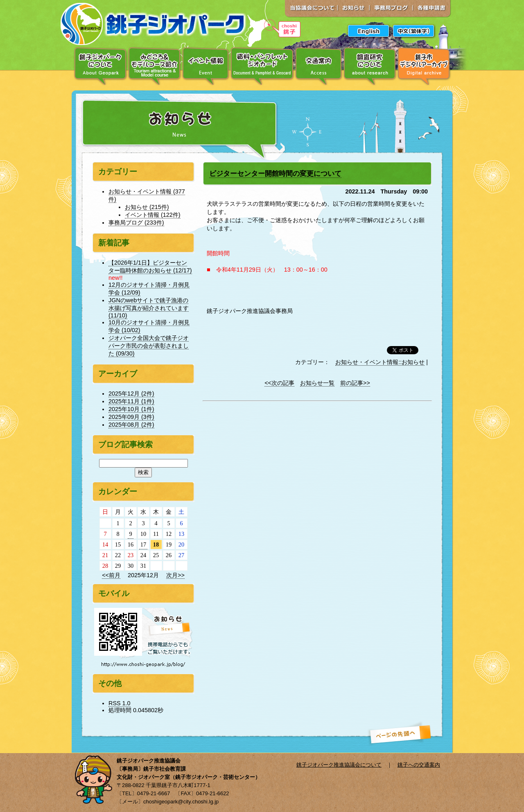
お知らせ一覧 (317, 383)
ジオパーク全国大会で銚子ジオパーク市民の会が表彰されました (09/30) (149, 346)
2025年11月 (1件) (131, 401)
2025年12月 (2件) (131, 394)
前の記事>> (355, 383)
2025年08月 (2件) (131, 425)
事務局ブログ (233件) (136, 223)
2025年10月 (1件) (131, 409)
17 (143, 544)
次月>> (175, 575)
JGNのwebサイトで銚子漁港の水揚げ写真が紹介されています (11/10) (149, 308)
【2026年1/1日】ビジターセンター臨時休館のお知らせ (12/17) (150, 267)
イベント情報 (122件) (153, 215)
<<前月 (111, 575)
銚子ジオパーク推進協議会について (339, 765)
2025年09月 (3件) (131, 417)
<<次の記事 (279, 383)
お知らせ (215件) (147, 207)
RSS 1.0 (120, 703)
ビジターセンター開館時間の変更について (275, 174)
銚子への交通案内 (419, 765)
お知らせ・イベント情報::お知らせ (380, 362)
